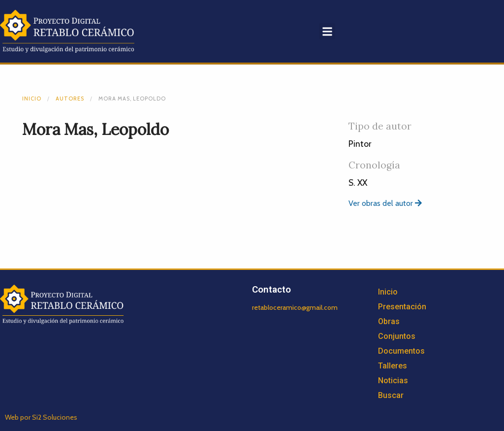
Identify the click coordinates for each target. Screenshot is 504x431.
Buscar (391, 395)
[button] (327, 31)
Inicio (32, 99)
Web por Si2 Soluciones (41, 417)
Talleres (393, 366)
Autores (70, 99)
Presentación (402, 307)
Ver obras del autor (385, 203)
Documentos (401, 351)
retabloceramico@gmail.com (295, 307)
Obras (389, 321)
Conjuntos (397, 336)
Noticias (393, 381)
